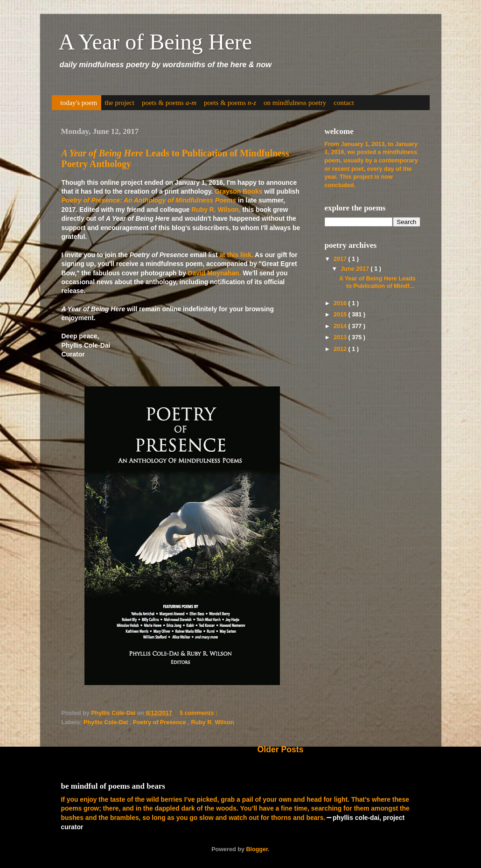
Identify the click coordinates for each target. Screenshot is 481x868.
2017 (341, 259)
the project (119, 103)
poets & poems (169, 103)
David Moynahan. (214, 273)
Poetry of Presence (160, 722)
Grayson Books (238, 191)
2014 (341, 326)
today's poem (79, 103)
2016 (341, 303)
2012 (341, 349)
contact (344, 103)
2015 (341, 315)
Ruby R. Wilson (212, 722)
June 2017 (356, 269)
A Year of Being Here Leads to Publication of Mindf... (377, 282)
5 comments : (199, 713)
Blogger (257, 849)
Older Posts (281, 749)
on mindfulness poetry (295, 103)
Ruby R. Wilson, (216, 210)
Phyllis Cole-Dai (107, 722)
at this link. (236, 255)
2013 (341, 337)
